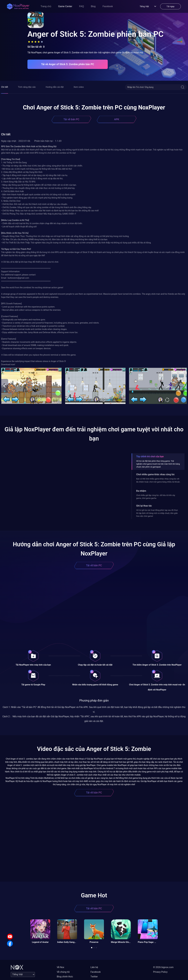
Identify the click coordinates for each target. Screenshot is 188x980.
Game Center (65, 6)
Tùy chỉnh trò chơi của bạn (150, 456)
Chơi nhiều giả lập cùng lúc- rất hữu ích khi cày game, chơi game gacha (156, 497)
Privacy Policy (160, 972)
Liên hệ (94, 967)
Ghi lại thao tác (144, 506)
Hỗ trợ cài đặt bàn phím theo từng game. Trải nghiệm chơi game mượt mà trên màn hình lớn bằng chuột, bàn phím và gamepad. (158, 464)
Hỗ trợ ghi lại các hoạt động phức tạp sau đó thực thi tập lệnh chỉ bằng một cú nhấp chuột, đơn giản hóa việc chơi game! (157, 513)
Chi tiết (5, 87)
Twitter (94, 977)
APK (117, 119)
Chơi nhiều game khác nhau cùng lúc (155, 474)
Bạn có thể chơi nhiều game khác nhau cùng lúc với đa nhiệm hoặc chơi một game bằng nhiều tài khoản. (158, 480)
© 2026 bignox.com (163, 967)
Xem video (79, 87)
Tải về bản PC (71, 119)
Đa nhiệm (141, 491)
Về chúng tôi (63, 972)
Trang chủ (46, 6)
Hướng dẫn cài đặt (55, 87)
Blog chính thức (65, 977)
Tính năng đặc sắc (27, 87)
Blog (93, 6)
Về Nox (61, 967)
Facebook (108, 6)
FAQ (82, 6)
